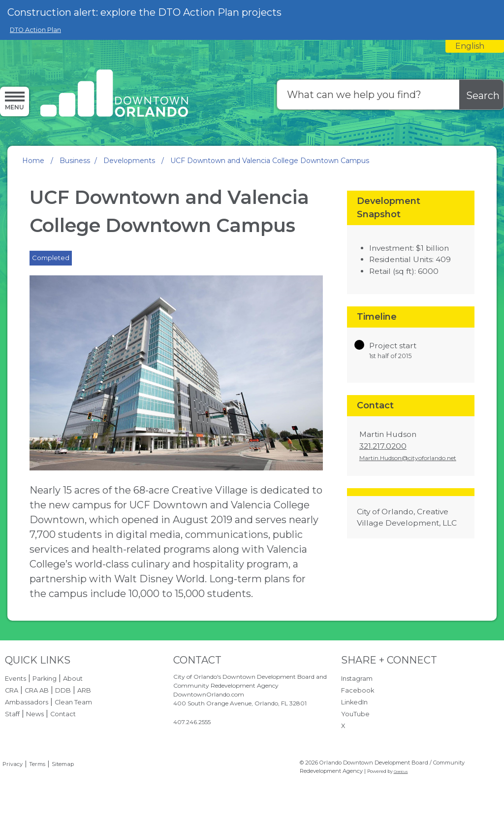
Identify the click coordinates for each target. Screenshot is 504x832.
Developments (130, 161)
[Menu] (15, 101)
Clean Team (73, 702)
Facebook (358, 690)
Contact (63, 714)
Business (75, 161)
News (35, 714)
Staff (12, 714)
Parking (45, 679)
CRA (12, 690)
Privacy (13, 764)
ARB (84, 690)
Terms (37, 764)
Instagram (357, 679)
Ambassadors (27, 702)
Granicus (401, 772)
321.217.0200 (383, 446)
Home (33, 161)
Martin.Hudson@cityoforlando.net (408, 458)
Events (16, 679)
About (73, 679)
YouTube (355, 714)
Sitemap (63, 764)
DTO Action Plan (35, 30)
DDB (63, 690)
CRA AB (37, 690)
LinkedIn (354, 702)
